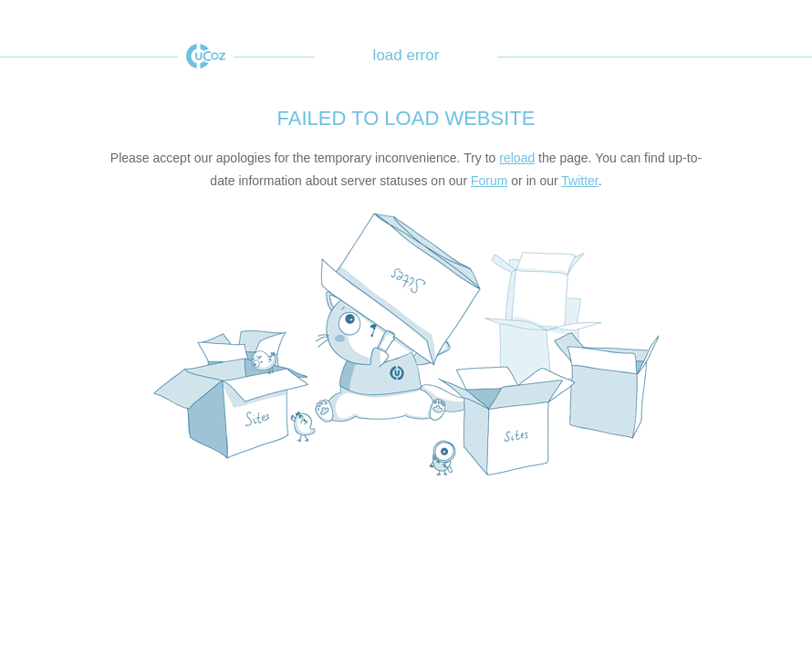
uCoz (206, 56)
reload (517, 158)
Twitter (579, 181)
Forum (489, 181)
